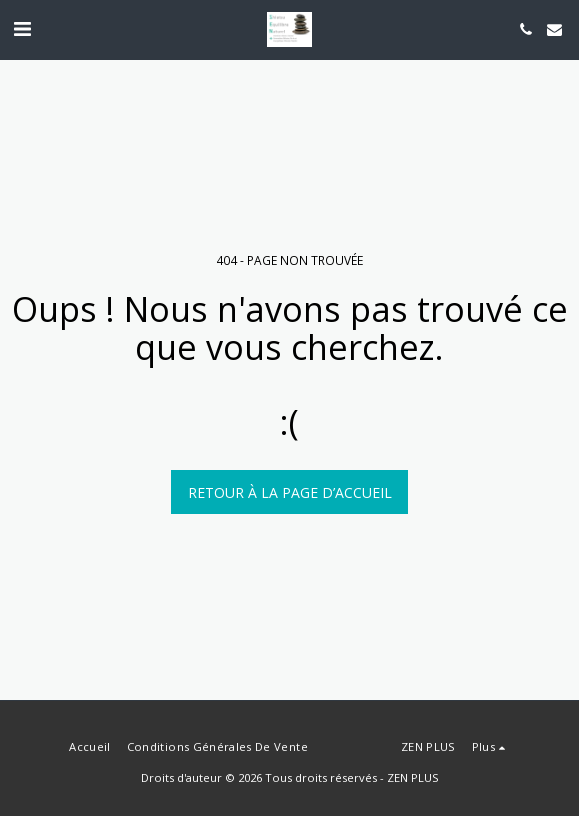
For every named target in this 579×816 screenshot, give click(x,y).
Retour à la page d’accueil (290, 492)
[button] (22, 28)
